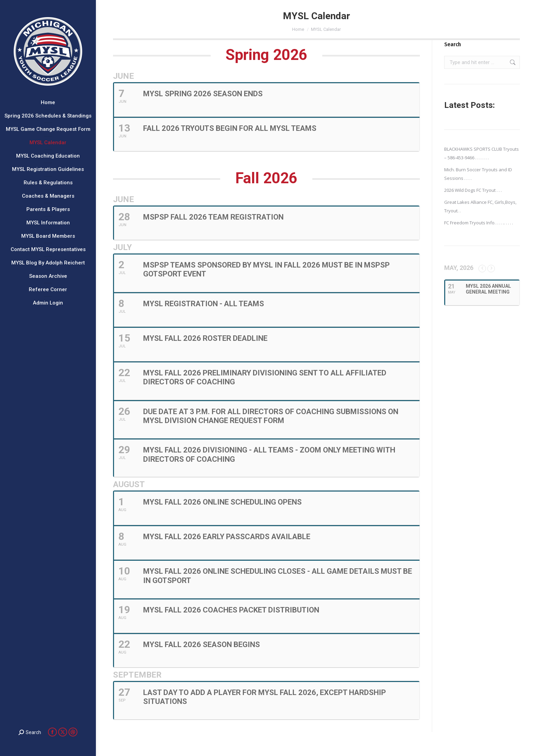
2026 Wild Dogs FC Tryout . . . (473, 190)
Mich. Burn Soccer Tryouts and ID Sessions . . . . (478, 174)
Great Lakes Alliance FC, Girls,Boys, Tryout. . (480, 206)
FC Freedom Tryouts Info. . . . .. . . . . (479, 223)
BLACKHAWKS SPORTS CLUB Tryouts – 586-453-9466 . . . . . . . (482, 153)
